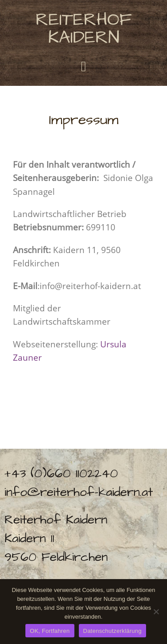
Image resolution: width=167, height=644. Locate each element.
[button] (84, 66)
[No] (156, 612)
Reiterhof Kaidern (84, 29)
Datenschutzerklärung (112, 631)
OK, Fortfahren (50, 631)
